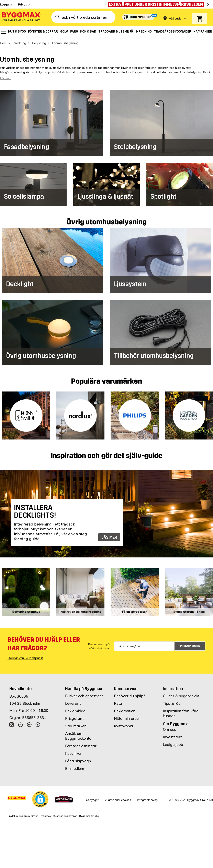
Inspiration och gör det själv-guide (106, 456)
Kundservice (126, 688)
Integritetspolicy (147, 800)
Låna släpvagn (78, 761)
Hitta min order (127, 718)
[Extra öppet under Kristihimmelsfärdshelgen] (157, 4)
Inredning (19, 43)
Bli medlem (75, 768)
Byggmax (45, 816)
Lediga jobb (173, 744)
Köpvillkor (73, 753)
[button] (40, 799)
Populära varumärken (106, 381)
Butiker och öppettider (84, 696)
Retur (119, 703)
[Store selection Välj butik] (175, 19)
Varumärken (76, 726)
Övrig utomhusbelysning (107, 222)
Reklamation (125, 711)
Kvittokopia (124, 726)
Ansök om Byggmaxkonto (78, 736)
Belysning (39, 43)
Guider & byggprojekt (181, 696)
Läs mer (5, 78)
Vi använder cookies (118, 800)
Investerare (173, 737)
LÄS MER (109, 537)
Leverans (73, 703)
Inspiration (173, 688)
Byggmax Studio (89, 816)
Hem (3, 43)
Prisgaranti (75, 718)
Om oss (169, 729)
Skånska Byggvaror (65, 816)
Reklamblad (75, 711)
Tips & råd (172, 703)
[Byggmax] (21, 17)
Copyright (92, 800)
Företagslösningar (81, 746)
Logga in (6, 4)
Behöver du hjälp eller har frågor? (44, 644)
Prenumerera (190, 646)
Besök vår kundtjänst (25, 658)
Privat (22, 4)
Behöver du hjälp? (130, 696)
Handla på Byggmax (84, 688)
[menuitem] (3, 32)
